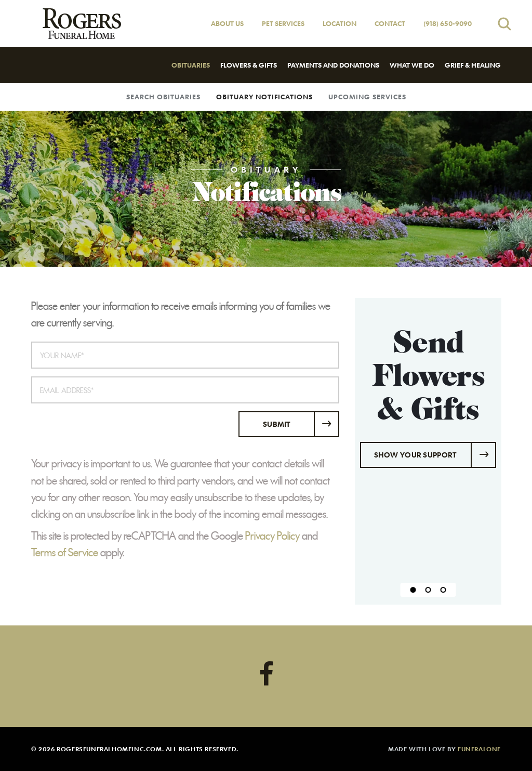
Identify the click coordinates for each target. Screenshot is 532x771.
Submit (277, 424)
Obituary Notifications (264, 97)
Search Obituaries (163, 97)
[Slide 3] (443, 590)
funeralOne (479, 749)
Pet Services (283, 23)
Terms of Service (65, 553)
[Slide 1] (413, 590)
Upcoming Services (367, 97)
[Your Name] (185, 355)
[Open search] (504, 24)
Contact (390, 23)
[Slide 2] (428, 590)
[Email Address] (185, 390)
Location (340, 23)
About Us (227, 23)
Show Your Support (415, 455)
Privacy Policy (272, 536)
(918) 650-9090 (448, 23)
